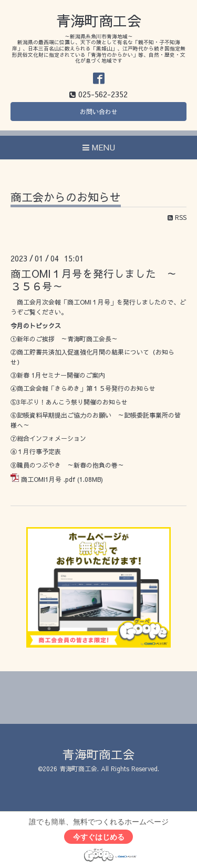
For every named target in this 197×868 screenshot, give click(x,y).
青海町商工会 (99, 20)
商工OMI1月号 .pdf (48, 479)
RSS (177, 217)
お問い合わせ (99, 112)
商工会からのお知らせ (66, 198)
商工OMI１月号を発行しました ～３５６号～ (94, 279)
